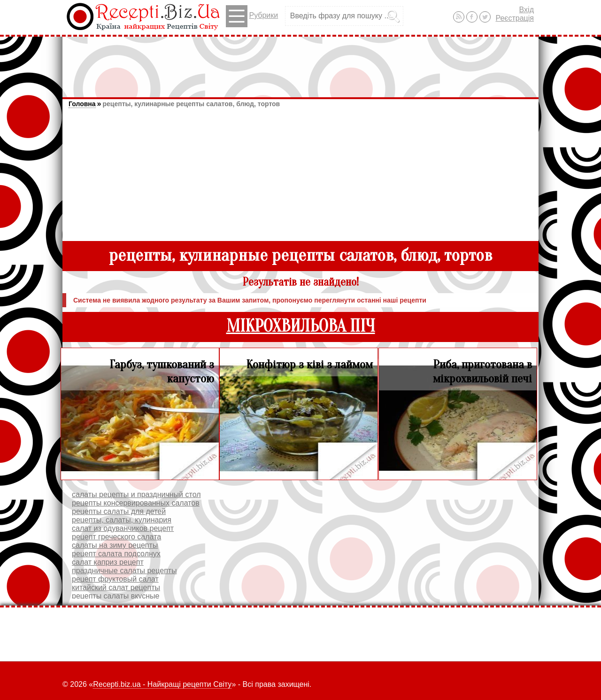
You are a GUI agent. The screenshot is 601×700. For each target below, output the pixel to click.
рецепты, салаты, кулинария (122, 520)
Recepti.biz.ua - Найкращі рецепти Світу (162, 684)
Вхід (527, 10)
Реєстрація (515, 18)
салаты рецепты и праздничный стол (136, 494)
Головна (82, 104)
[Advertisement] (300, 62)
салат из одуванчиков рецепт (123, 528)
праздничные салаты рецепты (124, 571)
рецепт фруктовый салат (115, 579)
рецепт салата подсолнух (116, 554)
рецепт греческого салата (116, 537)
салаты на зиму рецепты (115, 545)
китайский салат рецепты (116, 587)
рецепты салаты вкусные (116, 596)
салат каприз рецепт (108, 562)
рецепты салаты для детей (119, 511)
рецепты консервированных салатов (136, 503)
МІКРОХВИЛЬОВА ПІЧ (301, 326)
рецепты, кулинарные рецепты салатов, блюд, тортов (191, 104)
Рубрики (252, 16)
